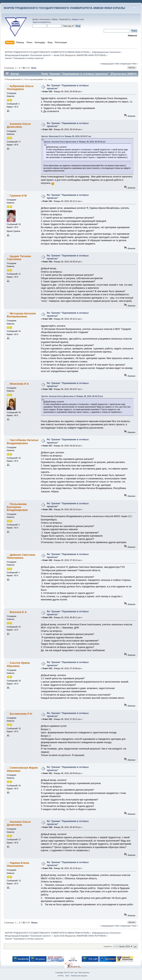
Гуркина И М (18, 195)
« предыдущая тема (109, 64)
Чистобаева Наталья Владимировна (22, 441)
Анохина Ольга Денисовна (19, 125)
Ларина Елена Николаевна (18, 864)
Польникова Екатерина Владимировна (17, 507)
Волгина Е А (18, 612)
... (18, 68)
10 (28, 68)
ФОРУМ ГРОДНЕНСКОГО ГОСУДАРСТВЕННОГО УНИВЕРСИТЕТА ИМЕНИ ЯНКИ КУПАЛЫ (64, 8)
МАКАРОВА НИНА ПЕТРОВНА (91, 55)
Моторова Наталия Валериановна (21, 315)
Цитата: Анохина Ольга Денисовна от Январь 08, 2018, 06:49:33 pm (75, 142)
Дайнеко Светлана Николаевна (21, 556)
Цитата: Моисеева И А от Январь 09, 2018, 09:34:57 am (66, 136)
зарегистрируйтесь (42, 22)
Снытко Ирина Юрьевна (18, 664)
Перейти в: (108, 946)
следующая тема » (129, 64)
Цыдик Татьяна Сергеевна (19, 258)
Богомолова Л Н (21, 714)
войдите (76, 19)
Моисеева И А (19, 384)
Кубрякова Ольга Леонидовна (20, 87)
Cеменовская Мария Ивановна (22, 769)
